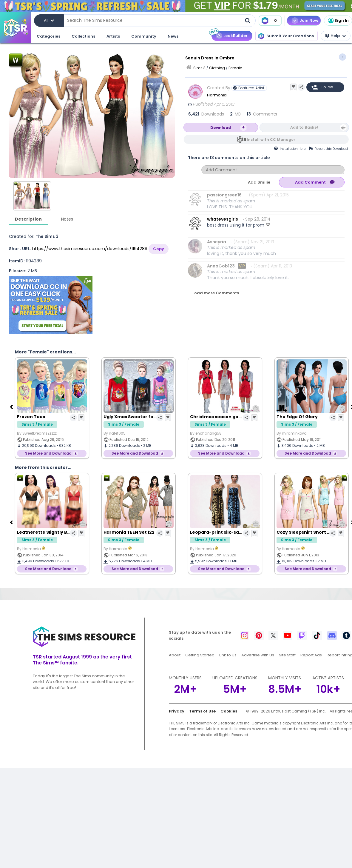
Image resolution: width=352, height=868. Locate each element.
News (173, 36)
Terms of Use (202, 711)
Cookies (229, 711)
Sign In (338, 21)
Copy (159, 249)
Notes (67, 219)
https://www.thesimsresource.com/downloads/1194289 (90, 249)
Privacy (177, 711)
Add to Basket (304, 127)
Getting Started (200, 655)
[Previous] (12, 407)
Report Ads (311, 655)
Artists (113, 36)
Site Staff (287, 655)
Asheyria (217, 242)
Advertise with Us (258, 655)
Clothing (217, 68)
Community (144, 36)
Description (28, 219)
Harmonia (217, 95)
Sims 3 (199, 68)
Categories (48, 36)
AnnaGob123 (221, 266)
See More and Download (48, 453)
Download (221, 128)
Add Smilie (259, 182)
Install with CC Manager (271, 140)
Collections (83, 36)
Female (235, 68)
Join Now (309, 20)
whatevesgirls (223, 219)
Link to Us (228, 655)
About (175, 655)
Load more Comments (216, 293)
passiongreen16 (224, 195)
